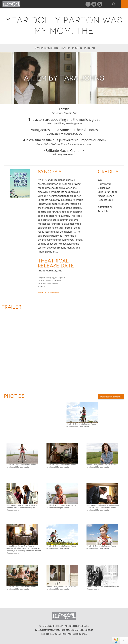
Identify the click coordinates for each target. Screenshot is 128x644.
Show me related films (49, 293)
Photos (77, 48)
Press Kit (90, 48)
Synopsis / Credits (46, 48)
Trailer (65, 48)
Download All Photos (111, 397)
